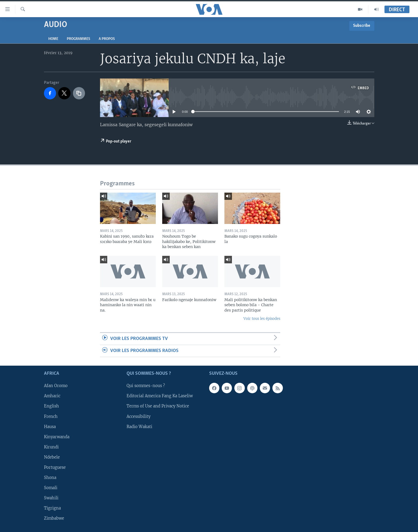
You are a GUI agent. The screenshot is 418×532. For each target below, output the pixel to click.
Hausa (50, 427)
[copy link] (79, 93)
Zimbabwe (54, 518)
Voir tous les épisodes (262, 319)
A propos (107, 39)
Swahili (51, 498)
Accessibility (138, 417)
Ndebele (52, 457)
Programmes (78, 39)
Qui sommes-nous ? (146, 386)
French (51, 417)
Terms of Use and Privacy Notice (158, 406)
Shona (50, 478)
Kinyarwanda (57, 437)
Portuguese (55, 467)
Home (53, 39)
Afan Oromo (56, 386)
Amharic (52, 396)
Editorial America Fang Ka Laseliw (160, 396)
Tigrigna (52, 508)
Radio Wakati (139, 427)
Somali (51, 488)
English (51, 406)
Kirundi (51, 447)
